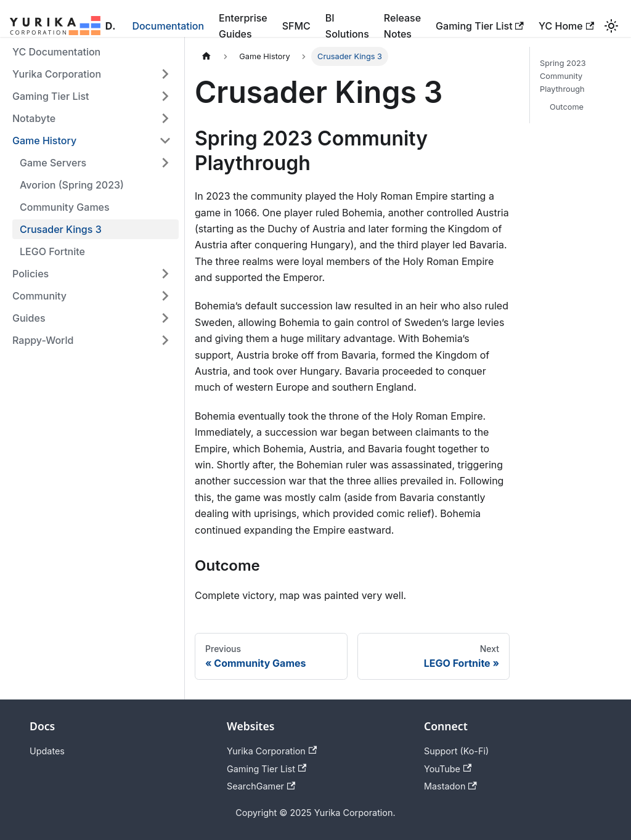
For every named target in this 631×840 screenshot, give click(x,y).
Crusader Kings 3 (61, 229)
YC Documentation (56, 52)
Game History (44, 141)
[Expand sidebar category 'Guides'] (165, 318)
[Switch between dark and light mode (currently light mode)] (611, 26)
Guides (29, 318)
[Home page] (206, 56)
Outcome (567, 107)
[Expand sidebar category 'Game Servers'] (165, 163)
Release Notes (402, 26)
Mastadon (450, 786)
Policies (31, 274)
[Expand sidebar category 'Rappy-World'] (165, 340)
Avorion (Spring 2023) (72, 185)
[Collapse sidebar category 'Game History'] (165, 141)
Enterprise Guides (243, 26)
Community (39, 296)
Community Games (65, 207)
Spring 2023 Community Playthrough (563, 76)
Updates (47, 751)
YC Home (566, 26)
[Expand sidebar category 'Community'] (165, 296)
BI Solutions (347, 26)
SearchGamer (261, 786)
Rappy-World (43, 340)
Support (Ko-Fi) (456, 751)
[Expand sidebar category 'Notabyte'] (165, 118)
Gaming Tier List (480, 26)
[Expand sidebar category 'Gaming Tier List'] (165, 96)
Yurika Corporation (57, 74)
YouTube (448, 769)
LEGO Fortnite (52, 251)
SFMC (296, 26)
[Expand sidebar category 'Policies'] (165, 274)
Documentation (168, 26)
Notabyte (34, 118)
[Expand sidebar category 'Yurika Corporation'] (165, 74)
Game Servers (53, 163)
